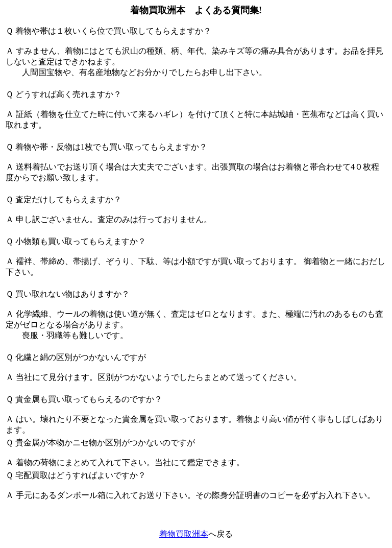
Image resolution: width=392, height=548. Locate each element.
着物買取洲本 (184, 534)
